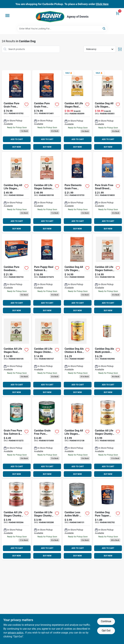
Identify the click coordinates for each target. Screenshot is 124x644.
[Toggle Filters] (120, 49)
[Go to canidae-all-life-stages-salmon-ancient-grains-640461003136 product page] (108, 274)
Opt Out (106, 631)
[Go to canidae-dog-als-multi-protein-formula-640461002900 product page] (108, 356)
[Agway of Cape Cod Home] (50, 17)
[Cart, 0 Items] (118, 13)
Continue (106, 621)
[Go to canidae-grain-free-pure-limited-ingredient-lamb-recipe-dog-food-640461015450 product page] (47, 438)
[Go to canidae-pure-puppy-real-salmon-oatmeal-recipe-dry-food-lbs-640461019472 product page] (47, 274)
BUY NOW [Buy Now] (17, 147)
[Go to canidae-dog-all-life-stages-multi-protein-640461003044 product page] (16, 192)
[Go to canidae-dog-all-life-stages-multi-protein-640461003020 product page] (77, 274)
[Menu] (7, 16)
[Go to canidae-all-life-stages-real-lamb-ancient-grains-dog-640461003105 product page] (16, 356)
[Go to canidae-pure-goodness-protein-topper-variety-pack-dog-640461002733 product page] (16, 274)
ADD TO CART (17, 139)
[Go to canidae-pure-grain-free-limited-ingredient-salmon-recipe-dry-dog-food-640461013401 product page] (47, 111)
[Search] (104, 28)
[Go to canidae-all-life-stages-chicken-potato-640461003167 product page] (47, 356)
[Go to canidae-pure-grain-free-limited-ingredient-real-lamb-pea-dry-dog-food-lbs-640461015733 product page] (77, 192)
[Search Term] (62, 29)
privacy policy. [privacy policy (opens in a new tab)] (16, 633)
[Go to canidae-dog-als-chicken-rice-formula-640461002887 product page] (77, 356)
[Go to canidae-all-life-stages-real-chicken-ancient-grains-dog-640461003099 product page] (77, 111)
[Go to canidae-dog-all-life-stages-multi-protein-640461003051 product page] (108, 111)
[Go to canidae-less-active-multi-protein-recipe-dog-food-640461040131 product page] (77, 519)
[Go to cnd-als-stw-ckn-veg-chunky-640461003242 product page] (108, 438)
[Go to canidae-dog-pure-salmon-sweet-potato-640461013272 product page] (16, 438)
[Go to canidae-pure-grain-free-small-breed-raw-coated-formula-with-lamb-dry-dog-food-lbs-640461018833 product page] (108, 192)
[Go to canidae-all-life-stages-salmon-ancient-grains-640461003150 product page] (47, 192)
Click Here (102, 4)
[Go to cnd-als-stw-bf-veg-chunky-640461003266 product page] (16, 519)
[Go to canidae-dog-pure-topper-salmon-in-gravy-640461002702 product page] (108, 519)
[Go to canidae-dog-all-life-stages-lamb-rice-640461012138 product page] (77, 438)
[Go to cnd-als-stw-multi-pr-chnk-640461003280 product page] (47, 519)
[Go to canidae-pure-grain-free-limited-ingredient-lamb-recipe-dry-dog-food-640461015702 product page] (16, 111)
